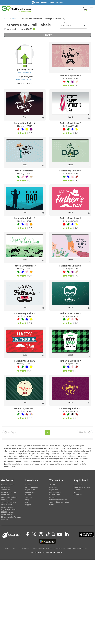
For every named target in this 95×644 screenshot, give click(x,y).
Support (28, 505)
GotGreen (53, 497)
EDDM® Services (7, 512)
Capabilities (54, 490)
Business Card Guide (9, 492)
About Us (53, 485)
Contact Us (77, 495)
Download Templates (9, 497)
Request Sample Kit (8, 485)
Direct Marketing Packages (11, 517)
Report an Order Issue (82, 487)
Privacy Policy (10, 548)
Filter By (47, 35)
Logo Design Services (9, 510)
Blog (27, 500)
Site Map (29, 497)
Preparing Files (7, 500)
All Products (6, 490)
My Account (6, 487)
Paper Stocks (30, 490)
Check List (5, 495)
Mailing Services (7, 514)
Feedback (77, 492)
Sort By (64, 23)
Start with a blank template (25, 79)
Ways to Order (7, 505)
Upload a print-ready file (25, 72)
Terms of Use (24, 548)
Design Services (7, 507)
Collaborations (79, 490)
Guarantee (29, 485)
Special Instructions (8, 502)
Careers (52, 505)
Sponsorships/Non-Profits (59, 502)
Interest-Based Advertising (43, 548)
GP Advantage (55, 495)
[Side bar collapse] (92, 9)
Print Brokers (30, 492)
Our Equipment (55, 492)
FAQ (27, 502)
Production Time (31, 487)
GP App (28, 495)
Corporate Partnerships (58, 500)
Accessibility (78, 485)
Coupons (5, 519)
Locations (53, 487)
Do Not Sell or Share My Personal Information (73, 548)
